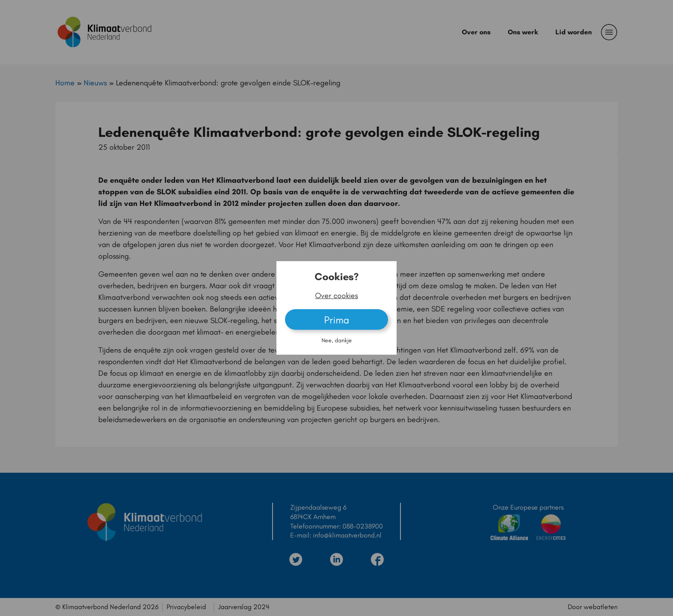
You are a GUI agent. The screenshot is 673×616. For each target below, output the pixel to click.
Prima (337, 320)
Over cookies (336, 296)
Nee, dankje (337, 340)
